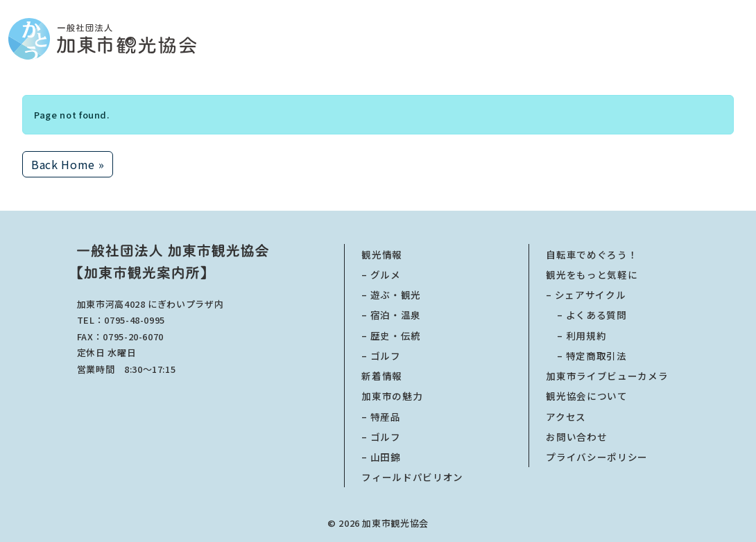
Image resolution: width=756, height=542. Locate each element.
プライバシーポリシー (597, 457)
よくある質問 (586, 315)
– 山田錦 (381, 457)
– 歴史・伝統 (391, 335)
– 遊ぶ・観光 (391, 295)
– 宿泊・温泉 (391, 315)
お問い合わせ (576, 437)
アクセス (566, 417)
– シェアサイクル (586, 295)
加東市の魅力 (392, 396)
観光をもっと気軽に (592, 274)
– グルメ (381, 274)
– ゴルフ (381, 356)
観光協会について (586, 396)
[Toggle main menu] (744, 39)
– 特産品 (381, 417)
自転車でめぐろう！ (592, 254)
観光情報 (382, 254)
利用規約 (576, 335)
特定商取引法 (586, 356)
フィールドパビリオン (412, 477)
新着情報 (382, 376)
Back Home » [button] (68, 164)
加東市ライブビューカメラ (607, 376)
